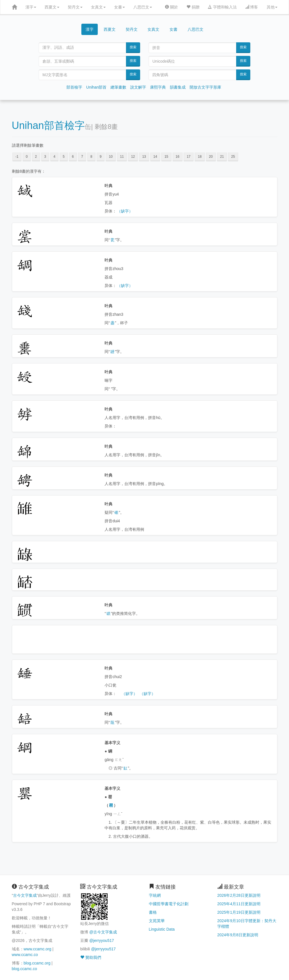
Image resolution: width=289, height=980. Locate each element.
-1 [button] (17, 157)
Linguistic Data (162, 929)
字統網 (155, 895)
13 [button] (144, 157)
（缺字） (125, 211)
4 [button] (54, 157)
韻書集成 (178, 87)
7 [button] (82, 157)
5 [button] (64, 157)
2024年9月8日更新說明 (238, 935)
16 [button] (178, 157)
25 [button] (233, 157)
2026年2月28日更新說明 (239, 895)
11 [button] (122, 157)
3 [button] (45, 157)
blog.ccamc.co (24, 969)
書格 (153, 912)
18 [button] (200, 157)
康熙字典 (158, 87)
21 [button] (222, 157)
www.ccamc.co (25, 955)
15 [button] (166, 157)
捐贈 (193, 7)
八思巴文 (143, 7)
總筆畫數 (118, 87)
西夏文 (52, 7)
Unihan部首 (96, 87)
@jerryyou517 (102, 940)
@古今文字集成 (103, 932)
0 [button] (27, 157)
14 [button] (155, 157)
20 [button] (211, 157)
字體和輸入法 (222, 7)
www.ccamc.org (38, 949)
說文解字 (138, 87)
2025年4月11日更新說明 (239, 904)
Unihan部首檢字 (48, 125)
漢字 (31, 7)
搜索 (133, 47)
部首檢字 (74, 87)
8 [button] (91, 157)
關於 (171, 7)
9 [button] (101, 157)
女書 (119, 7)
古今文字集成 (25, 895)
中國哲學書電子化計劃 (169, 904)
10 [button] (111, 157)
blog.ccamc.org (37, 963)
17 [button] (189, 157)
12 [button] (133, 157)
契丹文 (75, 7)
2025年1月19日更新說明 (239, 912)
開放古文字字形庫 (205, 87)
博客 (252, 7)
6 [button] (73, 157)
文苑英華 (157, 921)
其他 (272, 7)
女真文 (98, 7)
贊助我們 (91, 957)
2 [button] (36, 157)
